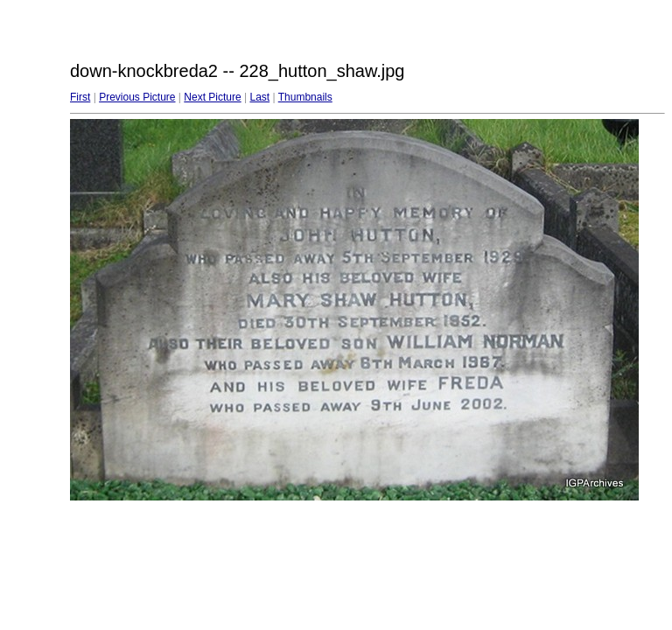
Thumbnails (305, 97)
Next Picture (212, 97)
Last (259, 97)
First (80, 97)
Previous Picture (137, 97)
